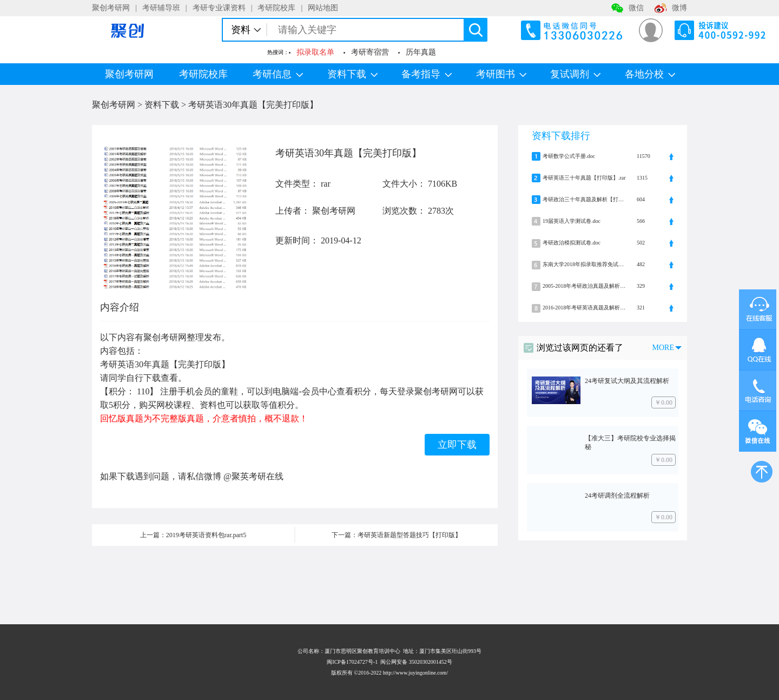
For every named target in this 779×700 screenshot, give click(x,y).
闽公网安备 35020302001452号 (416, 662)
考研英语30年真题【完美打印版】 (253, 105)
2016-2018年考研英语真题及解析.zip (584, 308)
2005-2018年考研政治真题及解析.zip (584, 286)
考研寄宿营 (370, 52)
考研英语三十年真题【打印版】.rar (584, 178)
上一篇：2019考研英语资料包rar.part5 (193, 535)
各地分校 (650, 74)
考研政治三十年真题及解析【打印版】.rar (584, 199)
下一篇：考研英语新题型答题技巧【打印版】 (397, 535)
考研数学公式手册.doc (569, 156)
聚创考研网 (111, 8)
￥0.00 (664, 402)
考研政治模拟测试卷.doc (572, 243)
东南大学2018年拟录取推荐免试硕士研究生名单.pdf (584, 264)
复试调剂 (575, 74)
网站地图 (323, 8)
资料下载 (352, 74)
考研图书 (501, 74)
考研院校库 (276, 8)
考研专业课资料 (219, 8)
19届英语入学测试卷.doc (572, 221)
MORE (663, 348)
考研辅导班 (161, 8)
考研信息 (278, 74)
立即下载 (457, 445)
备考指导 (427, 74)
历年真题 (421, 52)
